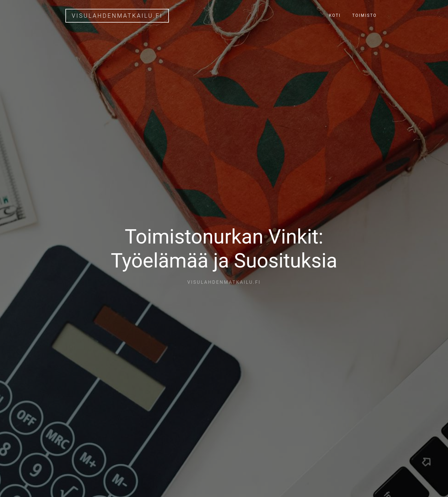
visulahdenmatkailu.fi (117, 16)
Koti (335, 15)
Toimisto (365, 15)
